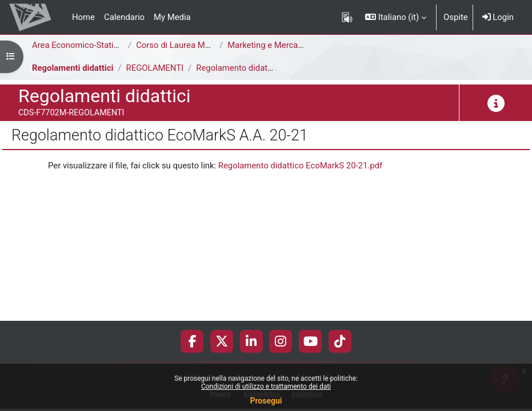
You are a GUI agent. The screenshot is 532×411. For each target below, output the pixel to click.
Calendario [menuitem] (124, 17)
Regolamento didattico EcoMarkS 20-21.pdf (300, 166)
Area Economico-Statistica (82, 45)
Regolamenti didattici (73, 68)
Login (498, 17)
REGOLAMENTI (155, 68)
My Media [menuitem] (172, 17)
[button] (396, 17)
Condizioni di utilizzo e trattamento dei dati (266, 386)
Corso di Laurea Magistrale (187, 45)
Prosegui (266, 401)
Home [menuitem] (83, 17)
